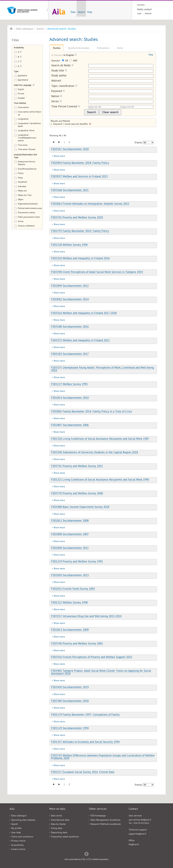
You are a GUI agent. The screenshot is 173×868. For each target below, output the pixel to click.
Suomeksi (141, 5)
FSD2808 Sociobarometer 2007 (70, 535)
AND (73, 61)
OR (65, 61)
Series (120, 48)
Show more (59, 156)
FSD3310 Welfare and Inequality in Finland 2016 (80, 259)
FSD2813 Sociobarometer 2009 (70, 630)
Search (81, 12)
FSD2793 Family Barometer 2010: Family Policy (80, 231)
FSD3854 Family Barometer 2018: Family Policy (80, 163)
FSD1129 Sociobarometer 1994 (70, 729)
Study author (59, 76)
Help (90, 12)
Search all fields (62, 66)
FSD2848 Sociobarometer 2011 (70, 548)
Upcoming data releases (23, 820)
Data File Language (23, 85)
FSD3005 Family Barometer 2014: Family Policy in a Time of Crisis (91, 412)
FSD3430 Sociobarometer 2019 (70, 688)
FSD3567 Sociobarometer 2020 (70, 150)
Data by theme (58, 824)
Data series (56, 816)
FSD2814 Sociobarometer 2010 (70, 398)
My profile (16, 829)
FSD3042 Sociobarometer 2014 (70, 300)
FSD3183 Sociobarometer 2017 (70, 354)
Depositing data (59, 833)
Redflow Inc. (86, 854)
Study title (59, 71)
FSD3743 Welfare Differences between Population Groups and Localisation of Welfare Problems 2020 (103, 757)
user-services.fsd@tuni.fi (140, 820)
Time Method (20, 103)
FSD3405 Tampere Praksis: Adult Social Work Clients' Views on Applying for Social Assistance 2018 (101, 673)
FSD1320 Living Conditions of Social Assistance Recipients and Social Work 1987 (100, 439)
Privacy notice (18, 841)
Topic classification (64, 86)
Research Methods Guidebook (106, 824)
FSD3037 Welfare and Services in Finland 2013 (79, 177)
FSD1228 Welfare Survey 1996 (69, 245)
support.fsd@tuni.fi (137, 834)
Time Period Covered (66, 107)
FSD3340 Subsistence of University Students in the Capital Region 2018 (95, 453)
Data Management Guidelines (106, 820)
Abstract (56, 81)
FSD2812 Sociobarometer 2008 (70, 521)
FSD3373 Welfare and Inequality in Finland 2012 (80, 341)
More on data (57, 809)
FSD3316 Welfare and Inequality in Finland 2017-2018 (84, 313)
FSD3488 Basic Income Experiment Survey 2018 (80, 507)
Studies (57, 48)
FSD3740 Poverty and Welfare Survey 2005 (77, 644)
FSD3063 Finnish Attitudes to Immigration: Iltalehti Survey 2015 (90, 204)
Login (139, 14)
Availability (19, 48)
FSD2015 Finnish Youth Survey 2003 (73, 589)
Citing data (57, 829)
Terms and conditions (22, 837)
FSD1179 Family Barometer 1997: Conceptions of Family (85, 715)
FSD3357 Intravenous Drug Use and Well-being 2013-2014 (86, 617)
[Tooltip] (21, 52)
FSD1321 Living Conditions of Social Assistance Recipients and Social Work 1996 (100, 480)
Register (148, 14)
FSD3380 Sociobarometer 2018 (70, 701)
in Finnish (57, 55)
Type (16, 72)
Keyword (58, 91)
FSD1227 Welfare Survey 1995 (69, 385)
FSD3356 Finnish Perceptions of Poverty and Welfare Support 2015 (92, 657)
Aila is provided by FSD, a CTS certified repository (86, 860)
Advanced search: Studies (62, 29)
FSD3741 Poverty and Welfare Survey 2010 (77, 218)
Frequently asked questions (65, 837)
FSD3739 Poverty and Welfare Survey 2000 (77, 494)
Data (73, 12)
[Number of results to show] (148, 142)
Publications (103, 48)
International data (60, 820)
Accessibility (17, 845)
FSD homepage (98, 816)
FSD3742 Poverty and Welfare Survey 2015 (77, 466)
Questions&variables (79, 48)
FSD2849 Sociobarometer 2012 (70, 286)
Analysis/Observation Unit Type (25, 156)
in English (69, 55)
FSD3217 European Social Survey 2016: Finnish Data (83, 772)
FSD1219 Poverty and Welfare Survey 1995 (77, 562)
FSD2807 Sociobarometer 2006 (70, 425)
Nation (57, 97)
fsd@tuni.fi (134, 845)
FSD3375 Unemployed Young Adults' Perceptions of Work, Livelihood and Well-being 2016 (102, 369)
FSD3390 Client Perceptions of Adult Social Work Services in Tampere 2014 (97, 272)
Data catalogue (25, 29)
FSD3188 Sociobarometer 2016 (70, 327)
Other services (98, 809)
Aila (11, 29)
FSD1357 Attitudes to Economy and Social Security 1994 (85, 742)
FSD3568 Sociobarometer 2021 (70, 191)
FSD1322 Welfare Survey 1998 (69, 603)
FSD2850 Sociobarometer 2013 (70, 576)
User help (16, 833)
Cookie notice (18, 850)
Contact (133, 809)
